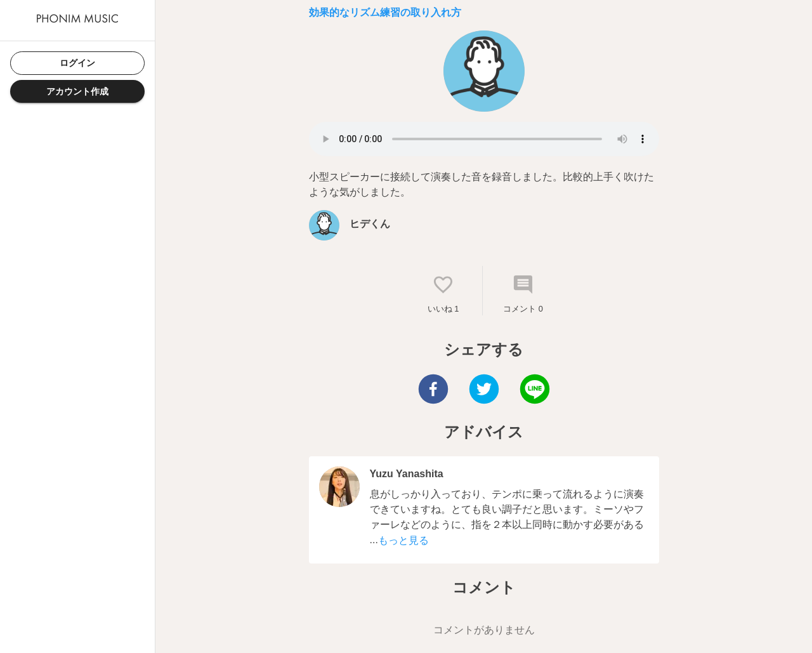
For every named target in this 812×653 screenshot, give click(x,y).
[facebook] (433, 391)
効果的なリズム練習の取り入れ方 (385, 12)
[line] (535, 391)
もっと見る (403, 540)
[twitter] (484, 391)
